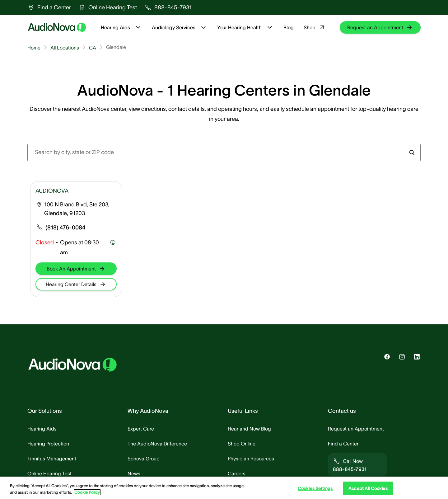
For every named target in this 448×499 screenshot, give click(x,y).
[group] (49, 7)
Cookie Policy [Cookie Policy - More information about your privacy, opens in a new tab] (87, 492)
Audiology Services (180, 27)
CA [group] (93, 48)
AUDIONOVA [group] (52, 191)
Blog (289, 27)
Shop (315, 27)
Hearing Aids (121, 27)
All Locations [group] (65, 48)
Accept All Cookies (368, 488)
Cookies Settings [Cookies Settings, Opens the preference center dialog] (315, 488)
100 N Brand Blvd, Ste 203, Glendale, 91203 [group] (77, 209)
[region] (224, 488)
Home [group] (34, 48)
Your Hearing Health (245, 27)
